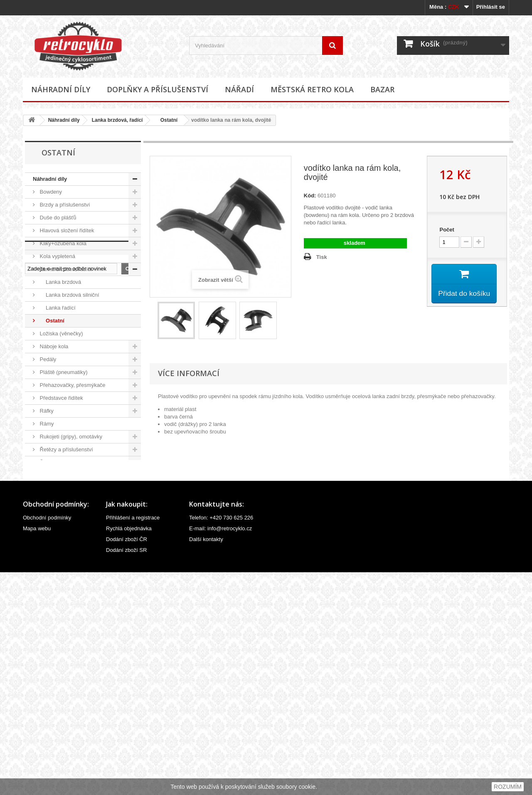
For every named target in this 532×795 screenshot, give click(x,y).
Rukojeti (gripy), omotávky (70, 437)
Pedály (47, 359)
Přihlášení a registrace (133, 740)
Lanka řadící (57, 308)
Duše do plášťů (57, 218)
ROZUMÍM (508, 787)
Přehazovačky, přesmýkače (72, 385)
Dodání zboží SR (126, 773)
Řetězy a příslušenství (66, 449)
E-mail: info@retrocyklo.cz (220, 751)
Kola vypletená (57, 256)
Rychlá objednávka (129, 751)
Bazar (382, 89)
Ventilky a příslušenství (66, 540)
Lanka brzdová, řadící (117, 120)
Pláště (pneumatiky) (63, 372)
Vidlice (47, 553)
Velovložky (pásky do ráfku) (72, 527)
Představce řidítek (61, 398)
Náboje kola (53, 346)
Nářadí (239, 89)
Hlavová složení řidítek (66, 230)
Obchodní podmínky (47, 740)
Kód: (310, 196)
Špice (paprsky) (58, 514)
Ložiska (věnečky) (61, 334)
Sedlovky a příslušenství (68, 488)
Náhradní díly (61, 89)
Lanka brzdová (60, 282)
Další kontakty (206, 762)
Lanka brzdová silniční (69, 295)
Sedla (46, 475)
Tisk (322, 257)
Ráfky (46, 411)
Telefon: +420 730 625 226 (221, 740)
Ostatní (166, 120)
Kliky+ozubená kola (62, 243)
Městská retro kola (312, 89)
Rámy (46, 424)
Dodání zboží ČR (127, 762)
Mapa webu (37, 751)
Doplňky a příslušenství (158, 89)
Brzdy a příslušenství (64, 205)
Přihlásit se (491, 7)
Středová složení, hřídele (69, 501)
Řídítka (48, 462)
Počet (447, 230)
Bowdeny (50, 192)
